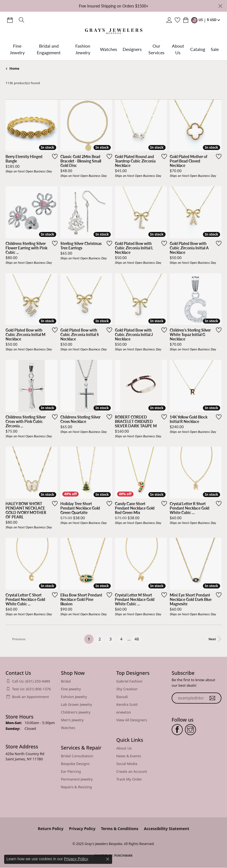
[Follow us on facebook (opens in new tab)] (177, 730)
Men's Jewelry (72, 720)
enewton (124, 712)
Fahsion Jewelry (74, 697)
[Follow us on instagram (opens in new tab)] (190, 730)
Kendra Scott (127, 704)
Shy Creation (127, 689)
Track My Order (129, 779)
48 (137, 639)
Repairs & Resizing (76, 787)
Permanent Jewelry (77, 779)
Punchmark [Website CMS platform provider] (124, 856)
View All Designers (132, 720)
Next (212, 639)
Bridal (66, 681)
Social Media (127, 764)
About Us (178, 49)
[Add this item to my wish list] (55, 156)
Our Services (156, 49)
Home (14, 69)
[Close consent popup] (108, 859)
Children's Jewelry (76, 712)
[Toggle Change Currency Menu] (206, 20)
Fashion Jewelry (83, 49)
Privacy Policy (82, 829)
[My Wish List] (177, 20)
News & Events (129, 756)
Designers (132, 49)
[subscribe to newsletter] (212, 698)
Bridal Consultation (77, 756)
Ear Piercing (71, 771)
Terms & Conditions (120, 829)
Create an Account (132, 771)
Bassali (122, 697)
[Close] (220, 6)
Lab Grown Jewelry (76, 704)
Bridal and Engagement (49, 49)
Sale (215, 49)
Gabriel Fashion (129, 681)
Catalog (198, 49)
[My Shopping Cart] (186, 20)
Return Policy (51, 829)
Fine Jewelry (17, 49)
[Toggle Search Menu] (22, 20)
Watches (109, 49)
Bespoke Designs (75, 764)
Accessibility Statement (167, 829)
